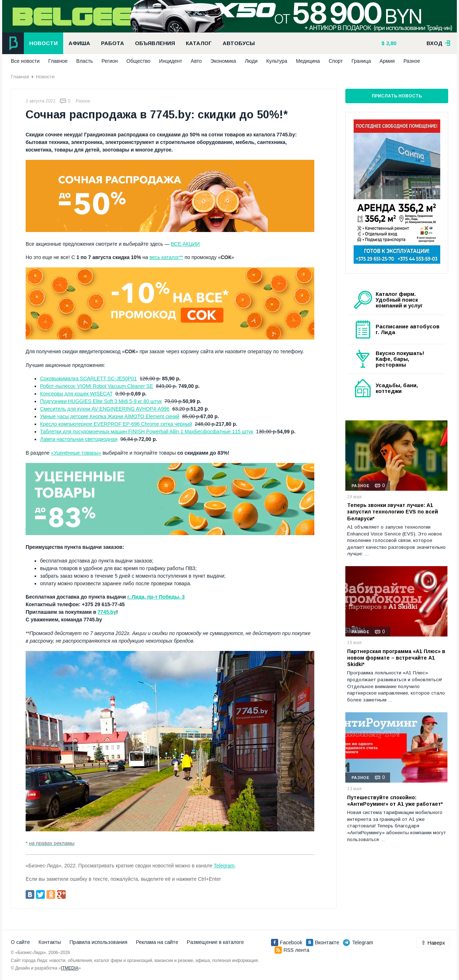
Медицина (308, 61)
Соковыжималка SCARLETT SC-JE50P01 (88, 379)
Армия (387, 61)
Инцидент (171, 61)
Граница (361, 61)
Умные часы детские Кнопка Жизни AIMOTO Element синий (110, 416)
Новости (43, 43)
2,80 (390, 43)
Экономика (223, 61)
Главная (20, 77)
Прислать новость (397, 96)
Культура (277, 61)
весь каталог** (166, 257)
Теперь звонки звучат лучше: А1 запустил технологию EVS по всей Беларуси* (393, 512)
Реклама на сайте (157, 942)
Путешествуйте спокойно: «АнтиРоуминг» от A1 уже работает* (395, 801)
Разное (412, 61)
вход (438, 43)
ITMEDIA (70, 968)
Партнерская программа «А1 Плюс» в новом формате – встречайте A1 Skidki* (396, 658)
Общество (138, 61)
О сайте (20, 942)
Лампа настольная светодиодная (79, 439)
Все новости (25, 61)
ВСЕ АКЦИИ (185, 244)
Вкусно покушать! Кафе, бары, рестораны (400, 359)
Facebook (287, 942)
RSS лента (292, 950)
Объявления (155, 43)
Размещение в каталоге (215, 942)
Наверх (433, 943)
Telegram (224, 866)
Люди (251, 61)
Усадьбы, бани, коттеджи (397, 388)
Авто (196, 61)
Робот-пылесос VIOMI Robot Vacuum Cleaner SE (97, 386)
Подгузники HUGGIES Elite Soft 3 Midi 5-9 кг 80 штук (101, 401)
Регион (110, 61)
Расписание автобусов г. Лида (408, 329)
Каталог (199, 43)
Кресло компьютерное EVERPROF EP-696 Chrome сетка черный (116, 424)
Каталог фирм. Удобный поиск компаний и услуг (399, 300)
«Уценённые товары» (76, 453)
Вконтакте (323, 942)
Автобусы (239, 43)
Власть (84, 61)
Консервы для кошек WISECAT (76, 394)
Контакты (50, 942)
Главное (58, 61)
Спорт (336, 61)
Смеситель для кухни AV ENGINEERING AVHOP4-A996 (105, 409)
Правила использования (99, 942)
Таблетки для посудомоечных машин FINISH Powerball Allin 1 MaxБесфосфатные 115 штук (147, 432)
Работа (113, 43)
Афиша (79, 43)
